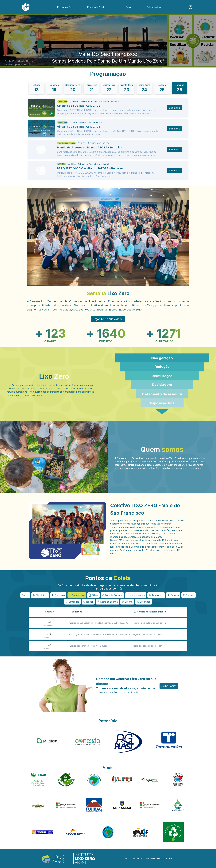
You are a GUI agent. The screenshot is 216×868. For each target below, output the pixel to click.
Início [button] (125, 859)
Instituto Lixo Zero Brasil (159, 859)
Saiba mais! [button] (169, 686)
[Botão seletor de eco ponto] (40, 595)
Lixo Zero (126, 7)
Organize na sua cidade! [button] (108, 319)
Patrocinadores (155, 7)
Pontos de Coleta (96, 7)
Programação (64, 7)
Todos (25, 595)
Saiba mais (174, 108)
